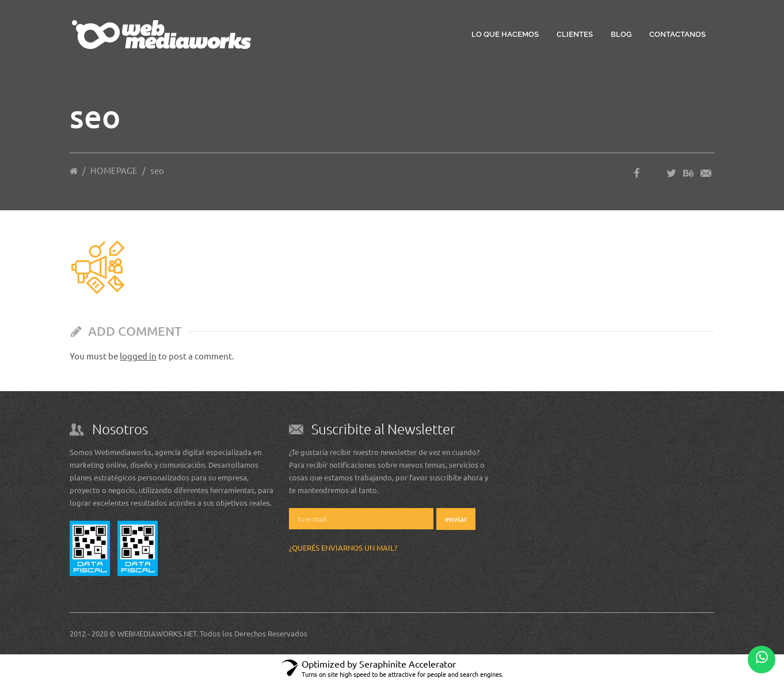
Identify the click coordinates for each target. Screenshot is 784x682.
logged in (138, 356)
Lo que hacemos (505, 34)
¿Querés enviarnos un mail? (343, 548)
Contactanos (678, 34)
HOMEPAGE (114, 170)
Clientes (575, 34)
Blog (621, 34)
